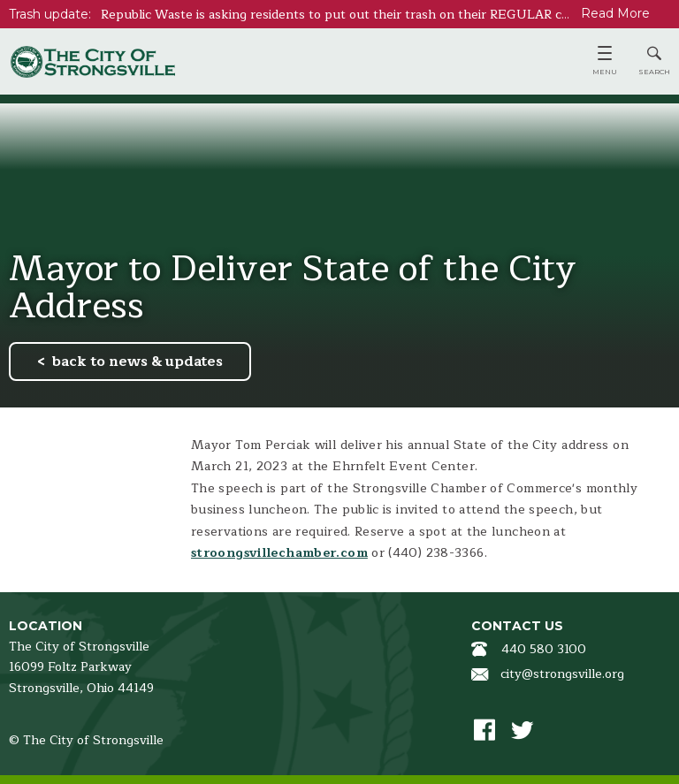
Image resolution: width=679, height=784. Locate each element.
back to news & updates (137, 362)
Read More (615, 13)
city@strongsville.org (562, 674)
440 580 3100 (544, 649)
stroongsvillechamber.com (279, 553)
